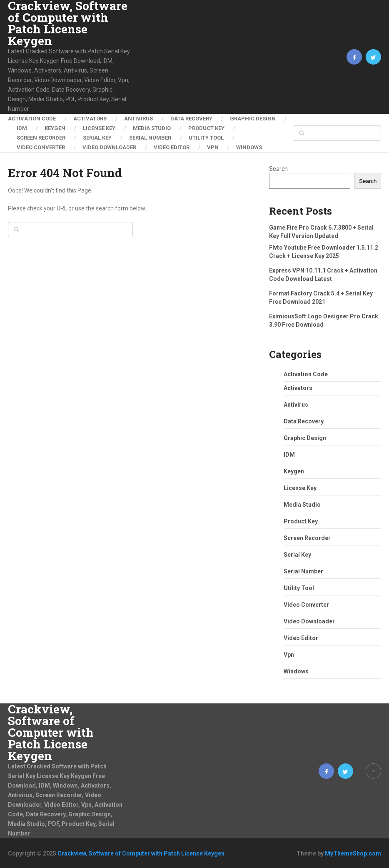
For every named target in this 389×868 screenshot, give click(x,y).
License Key (99, 128)
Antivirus (138, 119)
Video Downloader (109, 147)
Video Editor (172, 147)
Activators (90, 119)
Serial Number (150, 138)
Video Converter (41, 147)
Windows (249, 147)
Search (278, 169)
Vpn (213, 147)
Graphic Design (253, 119)
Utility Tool (206, 138)
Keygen (55, 128)
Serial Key (97, 138)
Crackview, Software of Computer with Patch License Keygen (68, 23)
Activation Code (32, 119)
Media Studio (152, 128)
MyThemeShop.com (353, 853)
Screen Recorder (41, 138)
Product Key (206, 128)
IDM (22, 128)
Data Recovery (191, 119)
